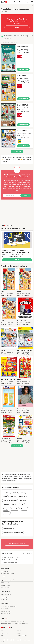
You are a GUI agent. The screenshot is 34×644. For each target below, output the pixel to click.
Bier (17, 42)
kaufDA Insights (5, 609)
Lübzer (22, 505)
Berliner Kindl (15, 509)
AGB (2, 636)
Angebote (11, 558)
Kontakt (19, 633)
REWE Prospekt (5, 588)
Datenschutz (20, 191)
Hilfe (2, 631)
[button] (17, 58)
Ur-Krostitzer (13, 500)
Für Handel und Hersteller (7, 574)
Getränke (18, 558)
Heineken (14, 505)
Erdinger (6, 509)
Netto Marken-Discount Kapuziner (13, 533)
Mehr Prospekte (17, 151)
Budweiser (24, 509)
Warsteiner (23, 500)
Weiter (26, 195)
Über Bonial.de (5, 571)
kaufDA (4, 558)
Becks (5, 496)
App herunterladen (6, 611)
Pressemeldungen (5, 614)
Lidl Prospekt (4, 599)
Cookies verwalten (22, 636)
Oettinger (6, 505)
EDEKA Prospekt (5, 583)
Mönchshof (6, 513)
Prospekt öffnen (23, 69)
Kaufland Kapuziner (9, 528)
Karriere (3, 576)
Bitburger (16, 492)
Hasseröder (13, 496)
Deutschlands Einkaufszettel (8, 606)
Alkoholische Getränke (8, 560)
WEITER (17, 27)
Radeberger (22, 496)
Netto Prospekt (5, 597)
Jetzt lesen (17, 260)
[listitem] (9, 282)
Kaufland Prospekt (5, 585)
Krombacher (7, 492)
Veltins (23, 492)
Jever (5, 500)
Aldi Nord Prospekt (6, 595)
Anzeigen (30, 6)
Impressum (20, 631)
